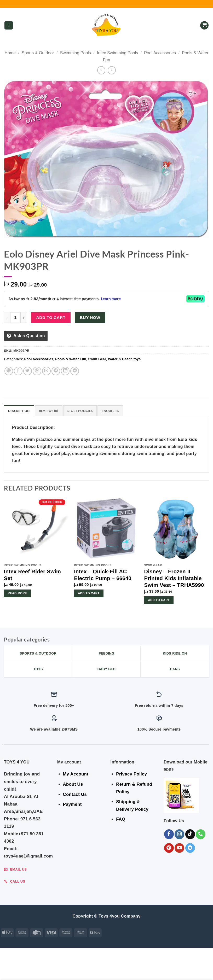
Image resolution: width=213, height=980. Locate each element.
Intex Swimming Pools (117, 53)
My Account (76, 775)
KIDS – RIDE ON (102, 971)
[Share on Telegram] (75, 371)
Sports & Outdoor (38, 53)
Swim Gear (97, 359)
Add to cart (51, 317)
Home (10, 53)
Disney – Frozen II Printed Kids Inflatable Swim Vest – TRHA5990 (174, 579)
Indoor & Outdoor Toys (141, 967)
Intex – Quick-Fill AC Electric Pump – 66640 (103, 576)
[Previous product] (112, 70)
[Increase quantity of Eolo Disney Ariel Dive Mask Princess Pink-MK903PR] (24, 317)
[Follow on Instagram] (179, 835)
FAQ (121, 820)
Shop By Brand (182, 967)
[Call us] (201, 835)
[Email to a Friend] (46, 371)
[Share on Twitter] (28, 371)
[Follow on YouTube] (179, 848)
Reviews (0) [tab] (51, 411)
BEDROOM (50, 967)
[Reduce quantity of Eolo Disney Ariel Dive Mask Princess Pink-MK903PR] (7, 317)
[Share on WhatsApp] (9, 371)
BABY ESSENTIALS (98, 967)
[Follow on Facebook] (169, 835)
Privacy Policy (131, 775)
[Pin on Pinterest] (56, 371)
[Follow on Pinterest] (169, 848)
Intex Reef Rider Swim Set (32, 576)
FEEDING (71, 967)
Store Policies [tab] (84, 411)
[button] (9, 25)
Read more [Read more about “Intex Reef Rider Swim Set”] (18, 594)
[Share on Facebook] (18, 371)
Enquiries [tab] (116, 411)
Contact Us (75, 795)
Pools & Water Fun (71, 359)
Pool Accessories (160, 53)
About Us (73, 785)
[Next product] (101, 70)
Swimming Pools (76, 53)
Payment (72, 805)
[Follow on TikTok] (190, 835)
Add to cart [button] (89, 594)
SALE (20, 967)
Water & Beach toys (124, 359)
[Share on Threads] (37, 371)
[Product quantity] (15, 317)
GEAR (33, 967)
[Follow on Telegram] (190, 848)
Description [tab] (20, 411)
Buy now (90, 317)
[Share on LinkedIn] (65, 371)
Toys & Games (72, 971)
